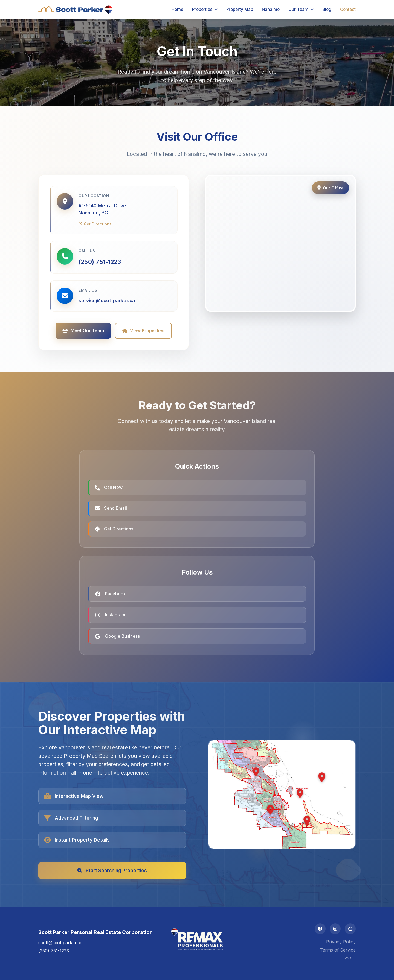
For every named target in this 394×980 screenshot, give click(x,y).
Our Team (301, 9)
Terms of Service (338, 950)
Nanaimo (271, 9)
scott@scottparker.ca (60, 943)
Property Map (240, 9)
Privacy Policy (341, 942)
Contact (348, 9)
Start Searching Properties (112, 870)
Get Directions (95, 224)
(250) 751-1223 (100, 262)
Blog (327, 9)
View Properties (143, 330)
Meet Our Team (83, 330)
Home (177, 9)
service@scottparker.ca (107, 301)
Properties (205, 9)
